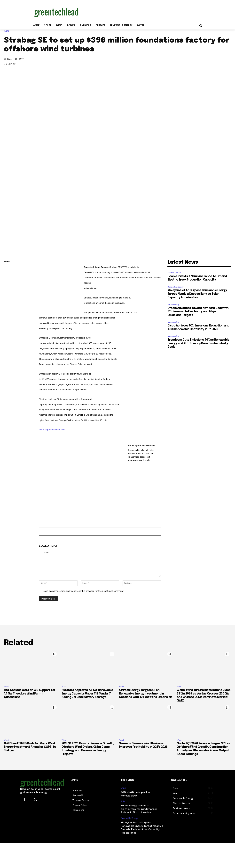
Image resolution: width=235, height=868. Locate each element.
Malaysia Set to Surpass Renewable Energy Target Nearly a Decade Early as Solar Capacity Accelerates (197, 294)
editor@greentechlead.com (52, 430)
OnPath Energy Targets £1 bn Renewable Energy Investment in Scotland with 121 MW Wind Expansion (146, 694)
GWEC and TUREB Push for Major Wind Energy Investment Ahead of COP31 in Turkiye (30, 747)
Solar (123, 801)
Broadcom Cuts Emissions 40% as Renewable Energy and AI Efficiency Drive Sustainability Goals (198, 343)
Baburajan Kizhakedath (141, 445)
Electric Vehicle (174, 273)
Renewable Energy (175, 287)
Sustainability (173, 304)
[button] (201, 26)
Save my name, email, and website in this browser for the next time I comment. (83, 591)
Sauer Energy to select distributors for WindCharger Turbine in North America (139, 809)
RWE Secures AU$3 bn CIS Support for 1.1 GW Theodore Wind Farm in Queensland (30, 694)
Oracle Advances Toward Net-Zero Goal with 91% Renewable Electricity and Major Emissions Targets (198, 312)
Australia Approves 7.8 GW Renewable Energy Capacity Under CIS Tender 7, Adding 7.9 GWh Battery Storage (87, 694)
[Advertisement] (142, 12)
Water (123, 788)
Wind (7, 31)
